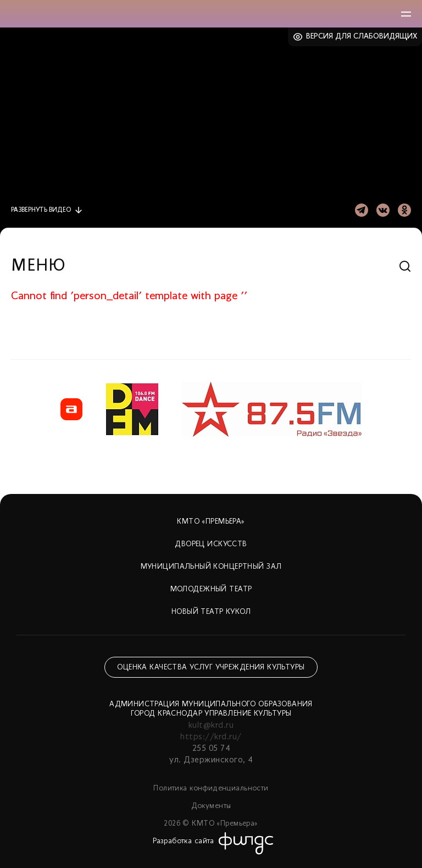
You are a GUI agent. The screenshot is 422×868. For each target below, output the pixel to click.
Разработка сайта (184, 841)
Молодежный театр (211, 589)
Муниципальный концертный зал (211, 567)
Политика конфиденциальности (211, 789)
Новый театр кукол (211, 612)
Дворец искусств (211, 544)
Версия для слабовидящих (362, 37)
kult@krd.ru (211, 726)
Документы (211, 806)
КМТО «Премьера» (211, 522)
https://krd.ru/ (211, 737)
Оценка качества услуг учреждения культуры (211, 668)
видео (41, 210)
